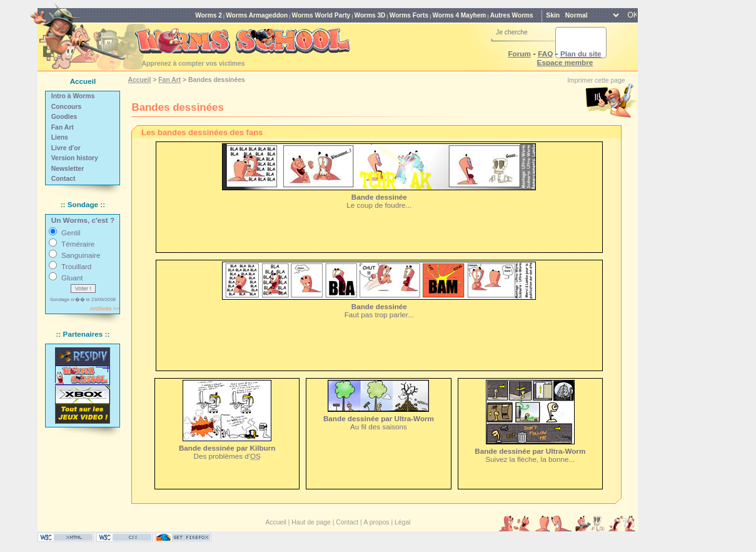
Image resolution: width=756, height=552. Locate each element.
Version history (75, 158)
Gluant (72, 278)
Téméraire (78, 244)
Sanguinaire (81, 255)
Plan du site (581, 54)
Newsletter (68, 169)
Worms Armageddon (257, 15)
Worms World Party (321, 15)
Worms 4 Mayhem (459, 15)
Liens (60, 137)
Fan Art (63, 127)
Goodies (64, 117)
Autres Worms (512, 15)
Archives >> (104, 309)
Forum (519, 54)
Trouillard (76, 266)
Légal (402, 522)
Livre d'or (66, 148)
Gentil (71, 233)
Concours (67, 107)
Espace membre (565, 62)
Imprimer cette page (596, 80)
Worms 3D (370, 15)
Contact (63, 179)
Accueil (139, 80)
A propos (377, 522)
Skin (553, 15)
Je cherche (512, 32)
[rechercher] (566, 43)
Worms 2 (209, 15)
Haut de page (311, 522)
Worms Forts (409, 15)
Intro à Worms (73, 96)
